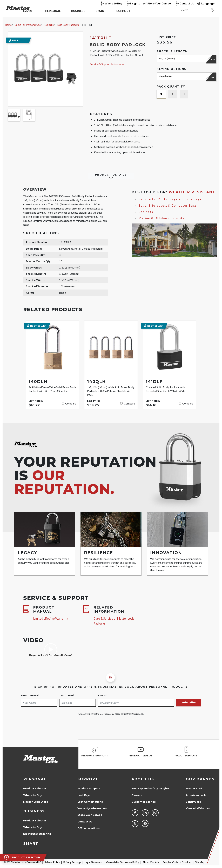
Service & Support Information (108, 64)
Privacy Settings (72, 862)
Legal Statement (93, 862)
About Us (143, 779)
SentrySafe (193, 802)
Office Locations (89, 828)
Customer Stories (144, 802)
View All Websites (198, 808)
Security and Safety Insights (151, 789)
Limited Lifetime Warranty (51, 619)
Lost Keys (84, 795)
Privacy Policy (52, 862)
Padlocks (49, 25)
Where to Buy (33, 795)
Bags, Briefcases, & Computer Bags (168, 205)
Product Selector (35, 789)
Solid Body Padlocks (68, 25)
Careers (137, 795)
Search (184, 10)
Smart (31, 843)
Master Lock (194, 789)
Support (88, 779)
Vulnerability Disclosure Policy (122, 862)
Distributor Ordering (37, 834)
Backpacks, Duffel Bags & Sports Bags (170, 199)
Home (8, 25)
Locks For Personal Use (28, 25)
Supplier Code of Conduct (177, 862)
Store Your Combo (90, 815)
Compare (71, 403)
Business (34, 811)
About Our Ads (151, 862)
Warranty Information (92, 808)
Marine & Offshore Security (161, 218)
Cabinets (146, 212)
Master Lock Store (36, 802)
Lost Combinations (90, 802)
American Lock (196, 795)
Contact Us (85, 822)
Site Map (200, 862)
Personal (35, 779)
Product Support (89, 789)
